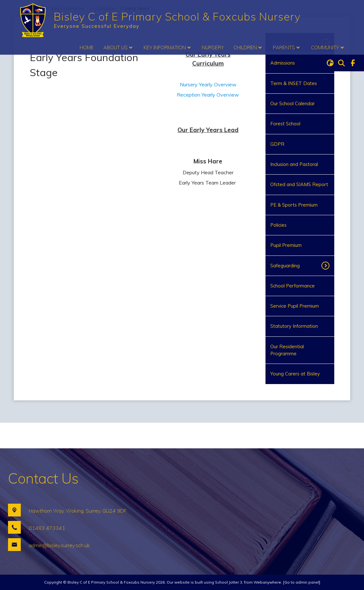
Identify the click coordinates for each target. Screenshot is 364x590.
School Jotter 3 (229, 582)
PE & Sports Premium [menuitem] (294, 205)
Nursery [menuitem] (213, 47)
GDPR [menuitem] (277, 144)
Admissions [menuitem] (283, 63)
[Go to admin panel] (302, 582)
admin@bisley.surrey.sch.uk (59, 545)
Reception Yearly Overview (208, 95)
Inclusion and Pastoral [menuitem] (294, 164)
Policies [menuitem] (278, 225)
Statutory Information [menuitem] (294, 326)
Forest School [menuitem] (285, 124)
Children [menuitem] (248, 48)
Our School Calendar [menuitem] (293, 103)
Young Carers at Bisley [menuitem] (295, 374)
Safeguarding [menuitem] (285, 266)
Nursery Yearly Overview (208, 84)
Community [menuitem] (328, 48)
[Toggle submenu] (327, 266)
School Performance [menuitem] (293, 286)
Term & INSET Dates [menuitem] (294, 83)
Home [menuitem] (87, 47)
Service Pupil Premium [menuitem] (295, 306)
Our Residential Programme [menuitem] (287, 350)
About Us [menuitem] (119, 48)
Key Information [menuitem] (168, 48)
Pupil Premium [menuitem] (286, 245)
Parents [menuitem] (287, 48)
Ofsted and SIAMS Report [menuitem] (299, 184)
